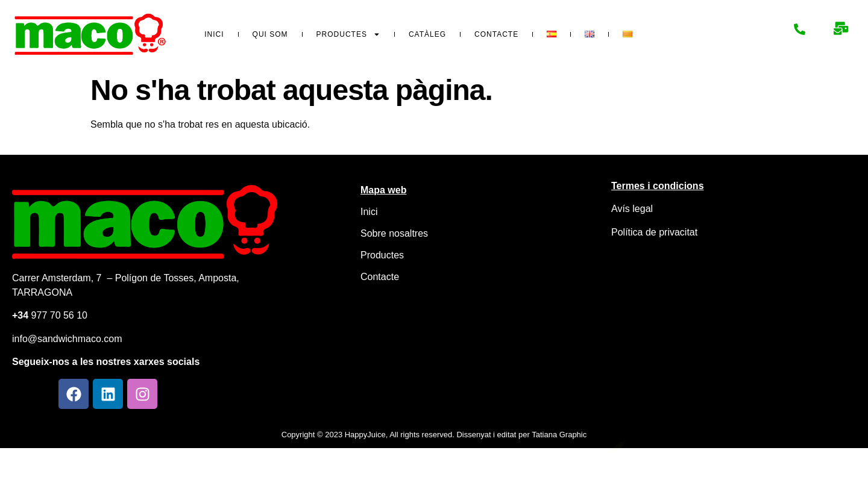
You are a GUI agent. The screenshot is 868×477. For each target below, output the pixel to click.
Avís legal (632, 209)
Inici (214, 34)
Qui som (270, 34)
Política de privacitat (654, 232)
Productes (348, 34)
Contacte (496, 34)
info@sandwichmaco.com (67, 339)
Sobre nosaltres (394, 233)
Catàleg (427, 34)
